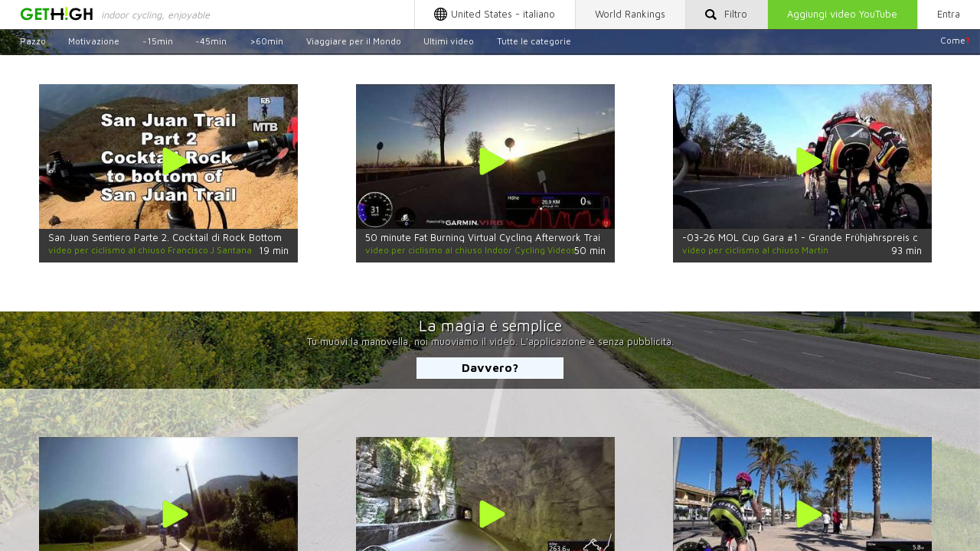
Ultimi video (449, 40)
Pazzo (33, 40)
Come (955, 40)
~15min (158, 40)
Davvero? (490, 367)
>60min (266, 40)
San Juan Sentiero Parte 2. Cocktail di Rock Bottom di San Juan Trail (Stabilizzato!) (235, 238)
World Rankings (630, 14)
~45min (211, 40)
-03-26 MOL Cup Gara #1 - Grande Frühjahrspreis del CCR (815, 238)
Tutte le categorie (534, 40)
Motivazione (94, 40)
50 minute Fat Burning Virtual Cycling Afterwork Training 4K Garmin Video (532, 238)
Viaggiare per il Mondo (354, 40)
